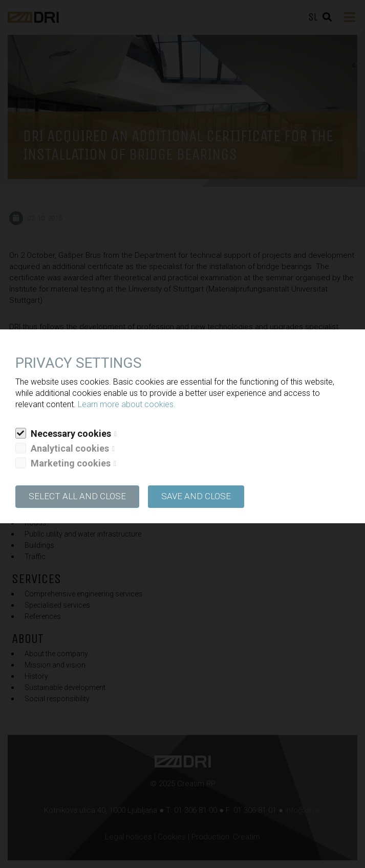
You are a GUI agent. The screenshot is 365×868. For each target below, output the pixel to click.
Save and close (196, 496)
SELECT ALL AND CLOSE (77, 496)
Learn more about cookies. (127, 404)
